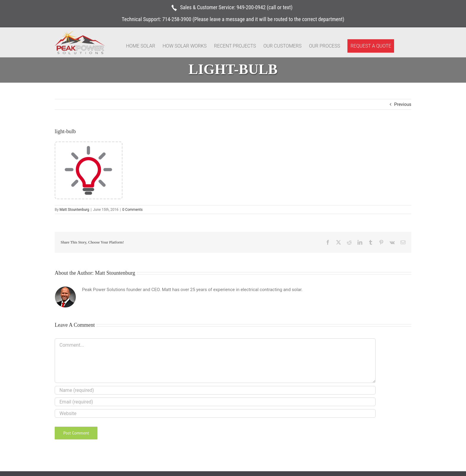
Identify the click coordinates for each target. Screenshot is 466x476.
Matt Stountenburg (74, 210)
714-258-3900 (177, 19)
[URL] (215, 413)
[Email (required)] (215, 402)
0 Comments (132, 210)
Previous (403, 104)
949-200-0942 (251, 7)
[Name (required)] (215, 390)
